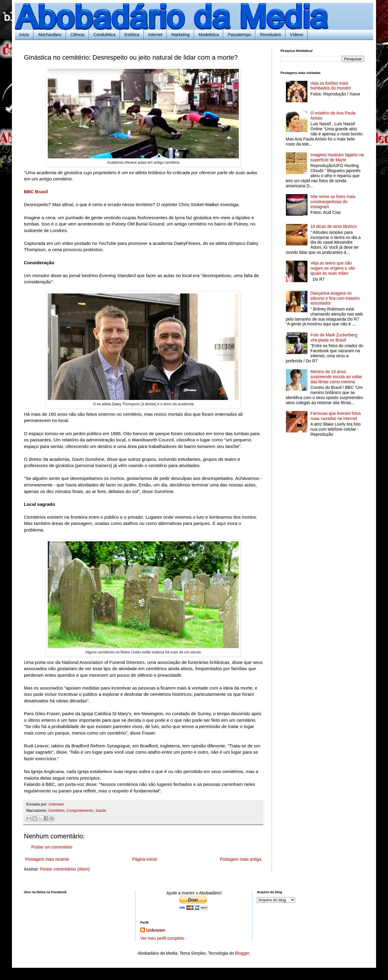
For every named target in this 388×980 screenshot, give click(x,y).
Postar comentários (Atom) (65, 869)
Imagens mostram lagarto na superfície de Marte (337, 157)
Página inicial (145, 859)
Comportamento (80, 811)
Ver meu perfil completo (162, 938)
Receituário (271, 35)
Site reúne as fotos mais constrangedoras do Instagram (333, 202)
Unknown (156, 930)
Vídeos (297, 35)
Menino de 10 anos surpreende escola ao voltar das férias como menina (336, 377)
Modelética (209, 35)
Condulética (104, 35)
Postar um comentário (52, 847)
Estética (132, 35)
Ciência (77, 35)
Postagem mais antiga (240, 859)
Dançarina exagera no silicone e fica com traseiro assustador (335, 298)
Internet (155, 35)
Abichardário (50, 35)
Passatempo (239, 35)
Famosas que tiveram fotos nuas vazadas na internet (336, 416)
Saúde (101, 811)
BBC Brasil (36, 192)
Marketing (180, 35)
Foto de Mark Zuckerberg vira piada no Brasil (334, 337)
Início (24, 35)
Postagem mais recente (47, 859)
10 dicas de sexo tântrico (334, 226)
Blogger (242, 953)
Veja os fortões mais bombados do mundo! (331, 86)
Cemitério (56, 811)
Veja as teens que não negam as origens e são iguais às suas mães (333, 268)
